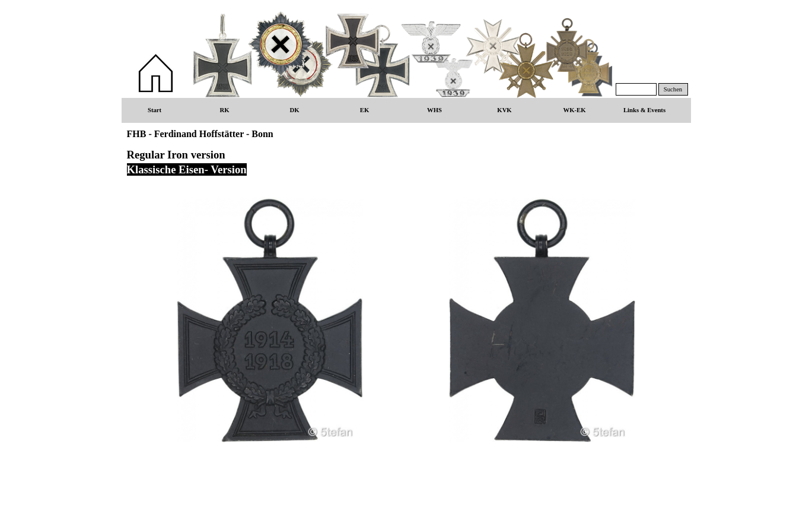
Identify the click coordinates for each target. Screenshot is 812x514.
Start (155, 110)
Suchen (673, 89)
